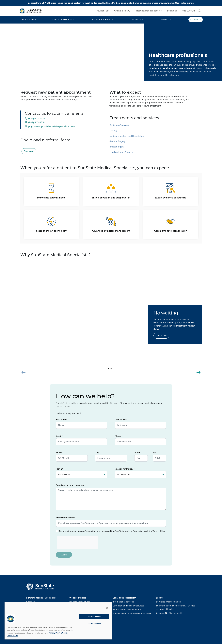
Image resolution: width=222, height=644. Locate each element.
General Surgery (117, 141)
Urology (113, 131)
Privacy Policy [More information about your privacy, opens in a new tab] (55, 633)
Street (59, 452)
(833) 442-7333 (35, 118)
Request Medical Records (149, 11)
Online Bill (122, 11)
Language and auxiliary (128, 606)
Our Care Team (28, 20)
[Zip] (159, 458)
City (97, 452)
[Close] (107, 608)
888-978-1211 (189, 11)
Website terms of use (80, 602)
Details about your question (70, 485)
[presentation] (76, 543)
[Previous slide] (24, 371)
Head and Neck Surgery (121, 152)
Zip (154, 452)
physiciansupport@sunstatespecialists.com (50, 126)
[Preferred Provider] (111, 523)
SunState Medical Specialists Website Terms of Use (140, 531)
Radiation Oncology (119, 125)
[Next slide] (198, 371)
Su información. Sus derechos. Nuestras (176, 607)
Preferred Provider (65, 518)
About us (31, 602)
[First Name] (82, 425)
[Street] (72, 458)
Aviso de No (170, 613)
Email (59, 436)
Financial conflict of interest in (132, 614)
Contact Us (196, 20)
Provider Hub (102, 11)
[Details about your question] (111, 499)
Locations (172, 11)
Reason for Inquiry (124, 469)
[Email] (82, 442)
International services (123, 602)
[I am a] (82, 475)
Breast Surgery (117, 147)
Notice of (127, 610)
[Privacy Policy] (57, 531)
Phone (118, 436)
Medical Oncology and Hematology (127, 136)
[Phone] (140, 442)
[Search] (199, 11)
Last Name (120, 420)
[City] (111, 458)
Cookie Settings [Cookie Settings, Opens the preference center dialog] (94, 623)
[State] (141, 458)
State (137, 452)
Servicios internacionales (168, 602)
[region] (58, 621)
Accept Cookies (94, 617)
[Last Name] (140, 425)
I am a (59, 469)
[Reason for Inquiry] (140, 475)
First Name (61, 420)
